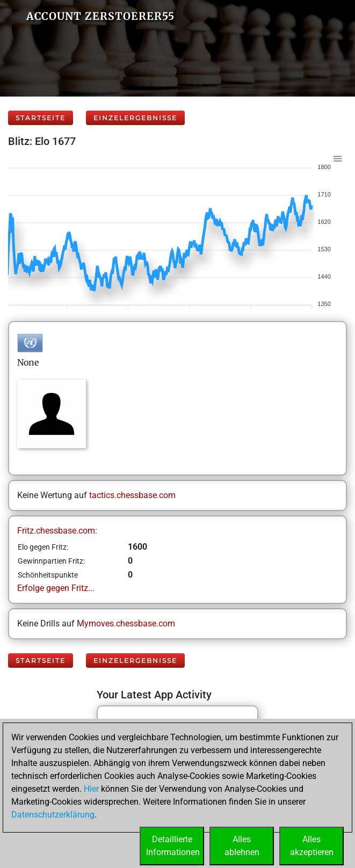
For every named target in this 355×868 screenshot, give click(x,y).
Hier (91, 789)
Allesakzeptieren (312, 846)
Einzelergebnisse (135, 118)
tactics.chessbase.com (132, 495)
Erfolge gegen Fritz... (56, 588)
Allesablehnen (242, 846)
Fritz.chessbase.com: (57, 531)
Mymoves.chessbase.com (126, 623)
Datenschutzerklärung (53, 815)
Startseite (41, 118)
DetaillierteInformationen (173, 846)
